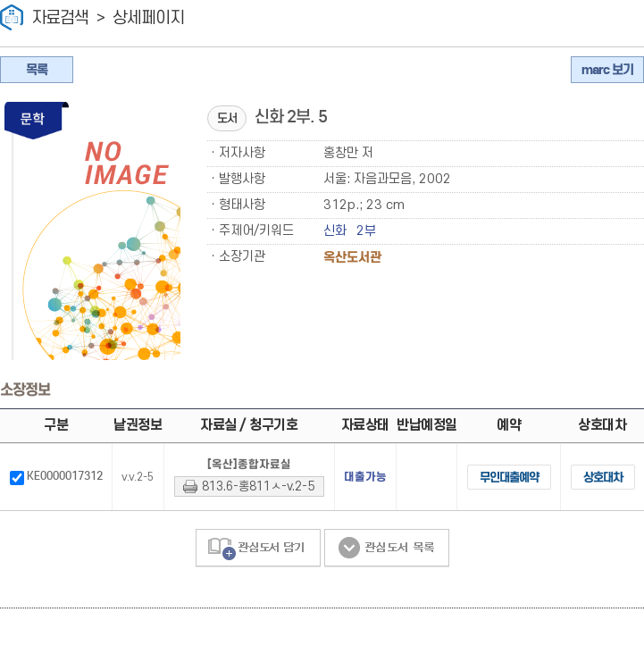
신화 (335, 231)
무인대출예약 (484, 499)
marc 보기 (607, 70)
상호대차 (595, 499)
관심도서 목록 (387, 576)
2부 (366, 231)
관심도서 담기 (258, 576)
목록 (37, 70)
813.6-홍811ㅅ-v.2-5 (245, 505)
